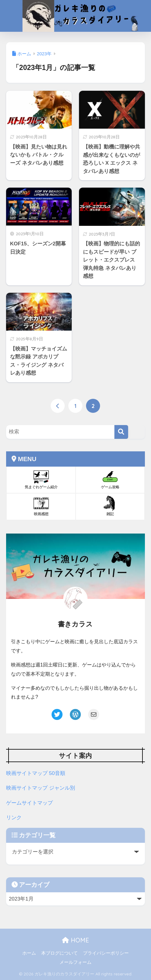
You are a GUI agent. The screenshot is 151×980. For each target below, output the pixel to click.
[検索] (121, 432)
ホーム (29, 953)
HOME (75, 940)
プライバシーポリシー (106, 953)
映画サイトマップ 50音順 (36, 773)
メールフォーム (75, 962)
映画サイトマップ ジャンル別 (41, 788)
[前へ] (58, 406)
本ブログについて (59, 953)
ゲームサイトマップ (29, 803)
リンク (14, 818)
